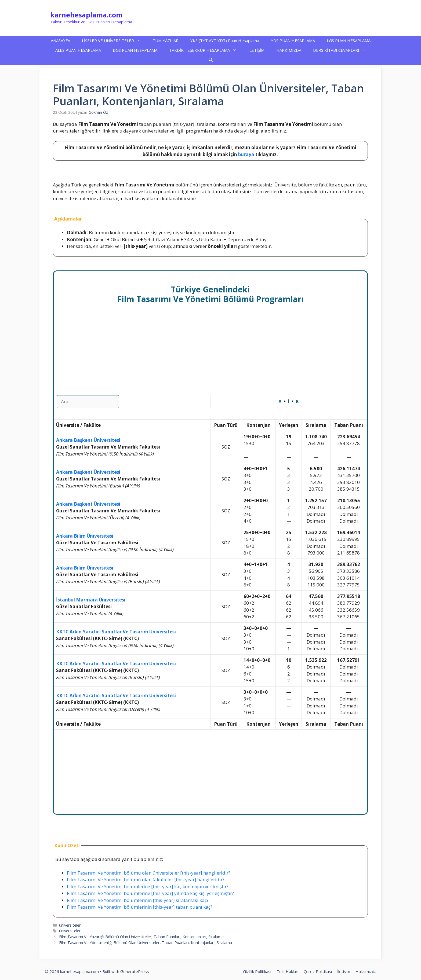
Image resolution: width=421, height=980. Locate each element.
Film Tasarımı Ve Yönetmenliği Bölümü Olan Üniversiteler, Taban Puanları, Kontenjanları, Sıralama (146, 943)
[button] (211, 60)
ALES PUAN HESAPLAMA (78, 50)
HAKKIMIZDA (289, 50)
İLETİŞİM (256, 50)
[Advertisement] (210, 355)
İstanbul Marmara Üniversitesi (91, 600)
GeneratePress (135, 971)
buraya (246, 154)
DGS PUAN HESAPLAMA (135, 50)
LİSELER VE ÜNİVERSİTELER (114, 41)
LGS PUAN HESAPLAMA (349, 41)
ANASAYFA (60, 41)
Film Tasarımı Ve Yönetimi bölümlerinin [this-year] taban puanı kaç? (140, 907)
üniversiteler (70, 925)
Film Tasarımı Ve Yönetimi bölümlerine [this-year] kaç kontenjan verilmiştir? (148, 887)
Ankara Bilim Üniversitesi (85, 536)
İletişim (344, 971)
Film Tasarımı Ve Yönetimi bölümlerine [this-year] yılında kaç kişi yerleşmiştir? (150, 893)
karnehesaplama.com (86, 15)
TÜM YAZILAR (166, 41)
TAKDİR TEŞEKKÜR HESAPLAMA (206, 50)
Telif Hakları (287, 971)
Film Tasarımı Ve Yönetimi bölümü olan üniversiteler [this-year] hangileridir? (149, 873)
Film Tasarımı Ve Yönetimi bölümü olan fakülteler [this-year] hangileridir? (146, 880)
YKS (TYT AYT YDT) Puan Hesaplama (225, 41)
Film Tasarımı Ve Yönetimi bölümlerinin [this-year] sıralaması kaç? (138, 900)
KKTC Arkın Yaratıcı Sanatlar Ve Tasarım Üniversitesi (116, 632)
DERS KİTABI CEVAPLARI (342, 50)
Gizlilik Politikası (257, 971)
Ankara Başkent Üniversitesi (88, 440)
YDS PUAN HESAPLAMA (293, 41)
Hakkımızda (366, 971)
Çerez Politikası (318, 971)
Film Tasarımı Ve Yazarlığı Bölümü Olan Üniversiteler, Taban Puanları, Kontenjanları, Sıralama (141, 937)
